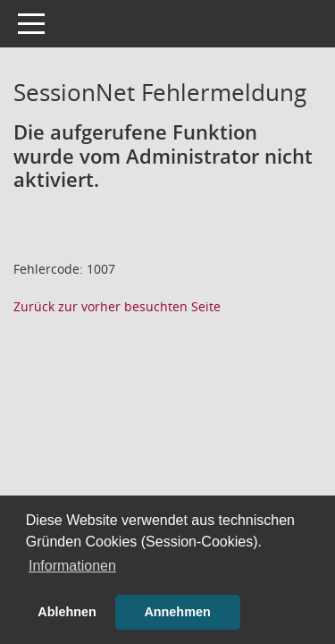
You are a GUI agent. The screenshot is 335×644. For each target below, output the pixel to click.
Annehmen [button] (177, 612)
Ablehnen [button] (67, 612)
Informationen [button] (72, 566)
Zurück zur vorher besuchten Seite (117, 306)
